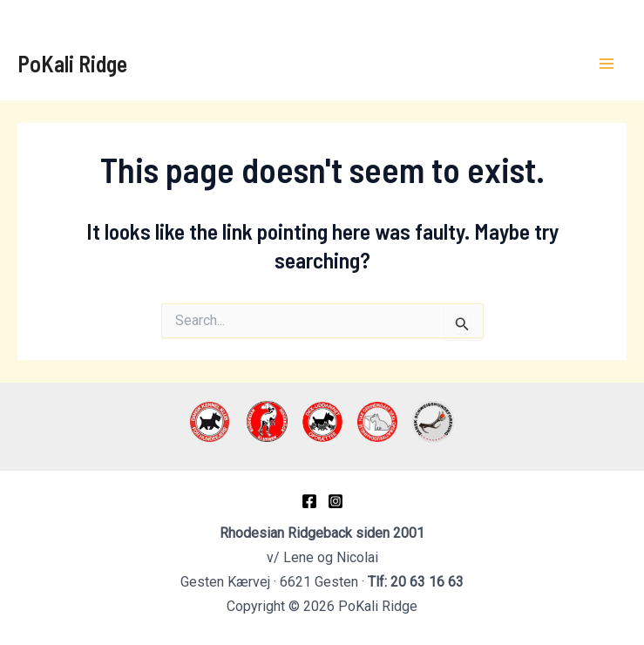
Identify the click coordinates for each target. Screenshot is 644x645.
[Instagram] (336, 501)
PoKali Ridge (72, 63)
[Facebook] (309, 501)
